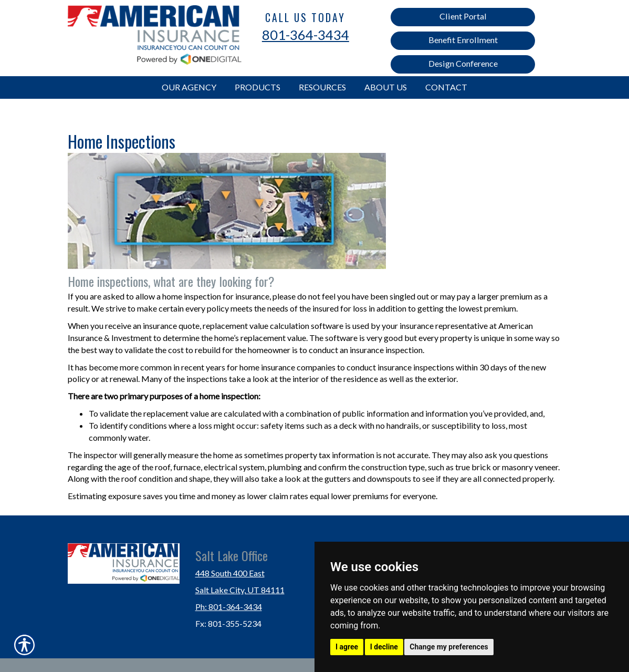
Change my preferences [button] (449, 647)
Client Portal (463, 16)
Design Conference (463, 63)
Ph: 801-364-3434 (229, 607)
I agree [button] (347, 647)
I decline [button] (384, 647)
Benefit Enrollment (463, 40)
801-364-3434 (306, 35)
